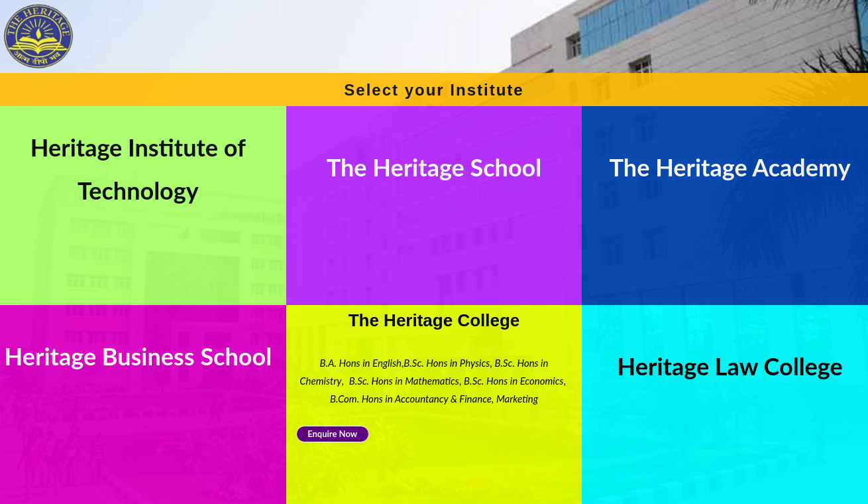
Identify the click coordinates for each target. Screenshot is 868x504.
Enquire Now (332, 434)
